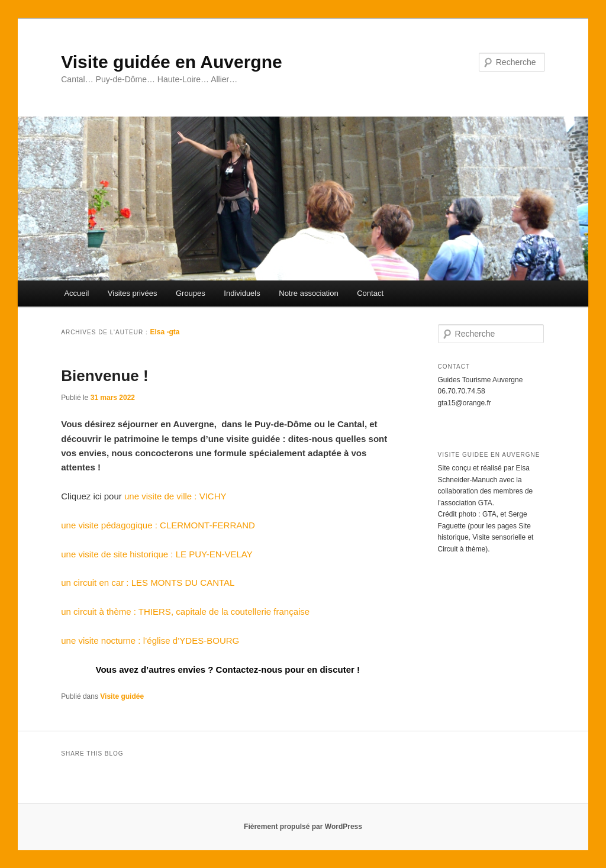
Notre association (308, 293)
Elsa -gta (165, 332)
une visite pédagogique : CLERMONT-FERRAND (158, 525)
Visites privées (133, 293)
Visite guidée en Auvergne (171, 62)
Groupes (191, 293)
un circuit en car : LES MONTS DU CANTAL (148, 583)
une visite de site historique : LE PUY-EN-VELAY (157, 554)
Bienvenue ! (104, 376)
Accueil (76, 293)
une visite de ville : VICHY (175, 496)
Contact (370, 293)
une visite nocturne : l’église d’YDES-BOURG (150, 640)
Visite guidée (122, 696)
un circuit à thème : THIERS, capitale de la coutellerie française (185, 612)
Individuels (242, 293)
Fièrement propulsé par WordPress (303, 827)
